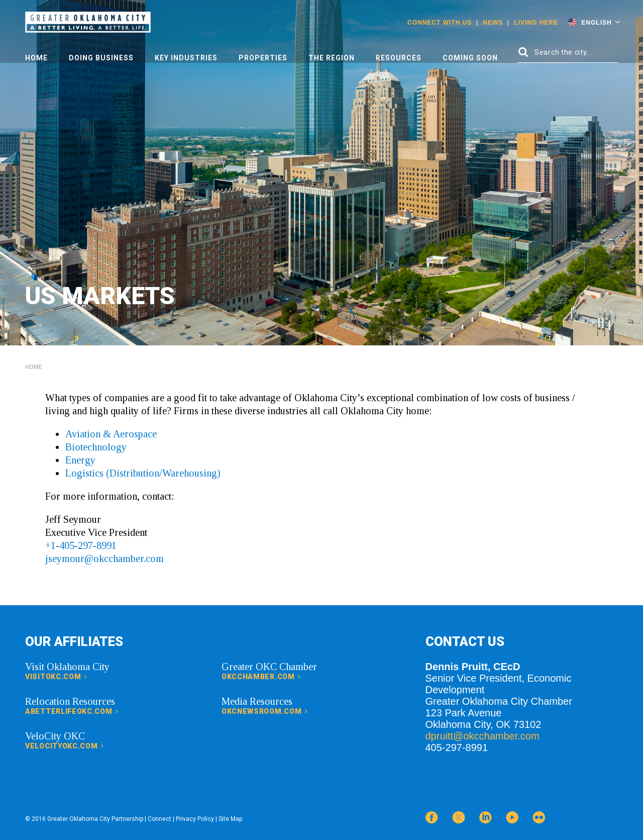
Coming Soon (470, 58)
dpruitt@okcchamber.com (483, 736)
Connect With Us (440, 23)
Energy (80, 460)
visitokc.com (56, 677)
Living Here (536, 23)
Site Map (230, 819)
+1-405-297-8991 (81, 545)
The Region (332, 58)
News (493, 23)
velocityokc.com (65, 746)
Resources (399, 58)
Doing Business (101, 58)
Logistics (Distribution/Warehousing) (143, 473)
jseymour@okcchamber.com (104, 558)
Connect (159, 819)
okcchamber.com (261, 677)
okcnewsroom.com (265, 711)
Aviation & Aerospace (111, 434)
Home (36, 58)
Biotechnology (96, 447)
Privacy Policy (195, 819)
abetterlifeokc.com (72, 711)
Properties (263, 58)
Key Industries (186, 58)
